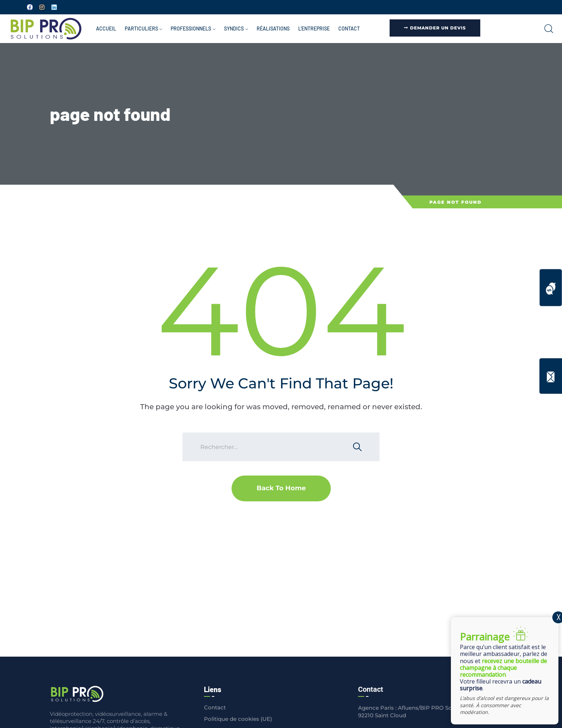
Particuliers (141, 29)
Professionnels (191, 29)
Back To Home (281, 488)
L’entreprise (314, 29)
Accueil (106, 29)
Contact (349, 29)
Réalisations (273, 29)
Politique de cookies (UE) (238, 719)
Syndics (234, 29)
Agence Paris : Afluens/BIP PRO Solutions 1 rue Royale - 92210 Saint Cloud (433, 712)
